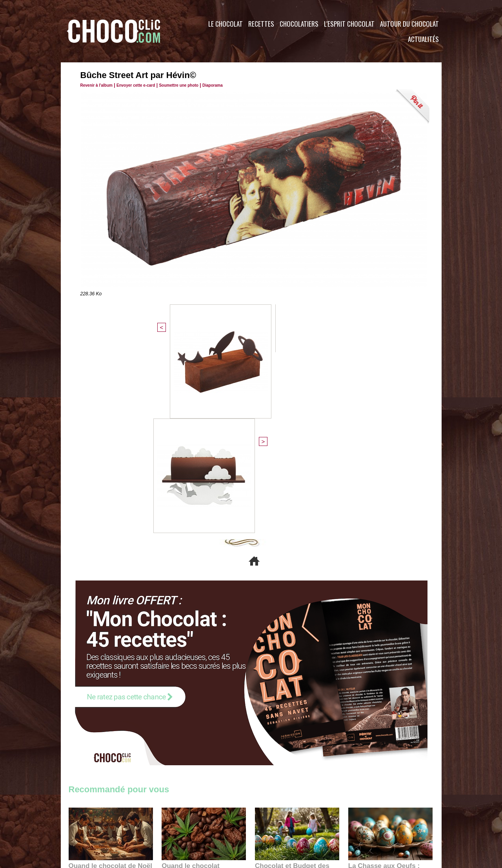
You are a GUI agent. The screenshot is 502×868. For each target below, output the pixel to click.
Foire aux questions (372, 821)
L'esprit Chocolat (349, 24)
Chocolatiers (299, 24)
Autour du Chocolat (409, 24)
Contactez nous (92, 821)
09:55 (216, 710)
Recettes (261, 24)
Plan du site (273, 821)
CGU (173, 821)
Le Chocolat (226, 24)
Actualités (423, 39)
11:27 (95, 702)
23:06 (278, 718)
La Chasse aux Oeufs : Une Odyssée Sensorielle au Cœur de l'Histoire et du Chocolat (387, 692)
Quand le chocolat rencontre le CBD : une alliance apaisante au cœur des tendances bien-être (203, 692)
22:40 (371, 710)
